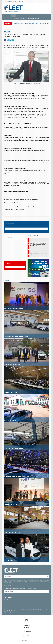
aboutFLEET (26, 627)
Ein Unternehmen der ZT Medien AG (26, 624)
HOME (5, 2)
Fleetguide (30, 609)
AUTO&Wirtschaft (26, 625)
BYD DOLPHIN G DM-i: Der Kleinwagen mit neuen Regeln (39, 250)
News (24, 608)
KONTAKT (20, 2)
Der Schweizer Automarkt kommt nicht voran (39, 254)
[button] (14, 15)
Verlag (47, 609)
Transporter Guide (36, 609)
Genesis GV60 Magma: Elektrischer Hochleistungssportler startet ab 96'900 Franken (38, 245)
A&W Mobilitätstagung (26, 641)
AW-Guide (26, 633)
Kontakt (21, 611)
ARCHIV (15, 2)
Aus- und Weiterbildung (44, 608)
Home (21, 608)
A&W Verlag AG (9, 610)
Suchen (37, 18)
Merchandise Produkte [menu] (35, 608)
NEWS (9, 28)
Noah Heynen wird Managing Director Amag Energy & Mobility (30, 24)
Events (26, 609)
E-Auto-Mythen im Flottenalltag (38, 240)
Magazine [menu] (28, 608)
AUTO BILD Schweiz (26, 631)
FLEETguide (26, 637)
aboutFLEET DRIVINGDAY (26, 639)
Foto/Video (22, 609)
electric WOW (43, 609)
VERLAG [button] (10, 2)
